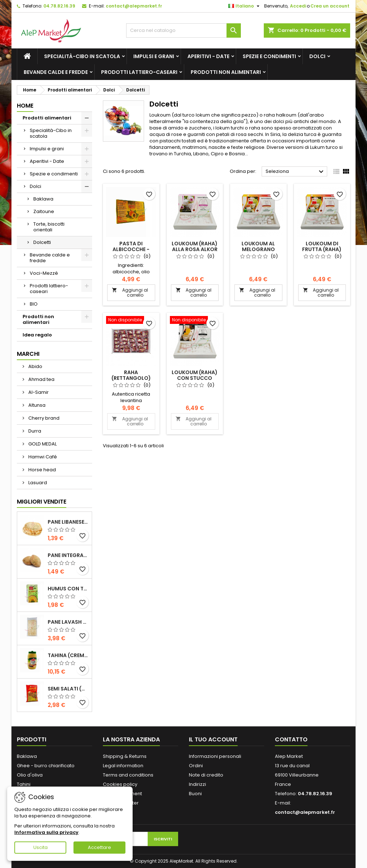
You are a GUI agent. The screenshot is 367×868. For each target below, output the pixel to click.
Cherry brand (43, 418)
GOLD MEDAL (42, 444)
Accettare (99, 847)
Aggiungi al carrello (130, 293)
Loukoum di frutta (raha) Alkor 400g (322, 249)
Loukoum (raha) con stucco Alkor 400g (195, 378)
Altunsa (36, 405)
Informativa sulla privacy (46, 832)
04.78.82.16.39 (59, 6)
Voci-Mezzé (44, 273)
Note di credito (206, 775)
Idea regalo (37, 335)
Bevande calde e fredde (56, 72)
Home (25, 106)
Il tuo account (213, 739)
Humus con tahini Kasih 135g (68, 589)
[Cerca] (183, 30)
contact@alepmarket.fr (134, 6)
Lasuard (37, 483)
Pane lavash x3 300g (68, 622)
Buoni (195, 794)
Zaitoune (44, 211)
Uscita (40, 847)
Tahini (24, 784)
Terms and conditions (128, 775)
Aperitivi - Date (208, 56)
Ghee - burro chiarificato (46, 766)
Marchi (28, 354)
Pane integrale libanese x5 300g (68, 555)
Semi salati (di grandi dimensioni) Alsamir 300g (68, 689)
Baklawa (43, 199)
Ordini (196, 766)
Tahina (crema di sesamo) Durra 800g (68, 655)
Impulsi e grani (154, 56)
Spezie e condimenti (269, 56)
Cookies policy (120, 784)
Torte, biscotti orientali (49, 227)
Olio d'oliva (30, 775)
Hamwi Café (42, 457)
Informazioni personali (215, 756)
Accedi (298, 6)
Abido (35, 366)
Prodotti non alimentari (226, 72)
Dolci (317, 56)
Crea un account (330, 6)
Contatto (291, 739)
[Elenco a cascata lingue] (245, 6)
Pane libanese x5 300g (68, 522)
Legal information (123, 766)
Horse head (42, 470)
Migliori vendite (42, 502)
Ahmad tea (41, 379)
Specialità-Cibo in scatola (82, 56)
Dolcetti (42, 242)
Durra (34, 431)
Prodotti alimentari (47, 118)
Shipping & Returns (125, 756)
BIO (34, 304)
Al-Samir (38, 392)
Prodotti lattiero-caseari (139, 72)
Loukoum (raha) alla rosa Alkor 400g (195, 249)
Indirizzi (197, 784)
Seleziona (295, 172)
